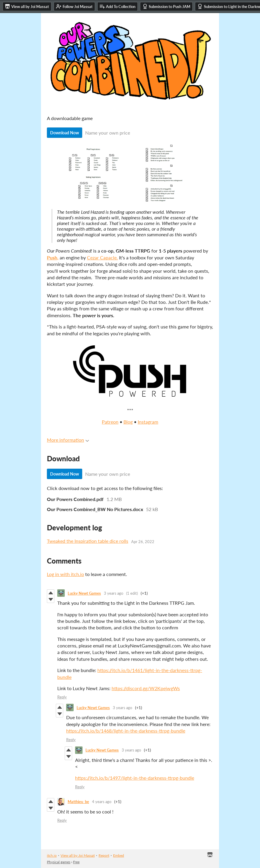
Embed (119, 855)
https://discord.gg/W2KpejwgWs (146, 688)
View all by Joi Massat (78, 855)
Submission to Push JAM (166, 6)
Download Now (65, 133)
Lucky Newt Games (84, 593)
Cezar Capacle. (102, 257)
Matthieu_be (78, 802)
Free (76, 862)
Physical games (59, 862)
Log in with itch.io (65, 574)
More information (68, 440)
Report (104, 855)
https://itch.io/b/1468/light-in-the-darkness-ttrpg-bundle (126, 731)
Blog (128, 422)
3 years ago (114, 593)
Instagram (148, 422)
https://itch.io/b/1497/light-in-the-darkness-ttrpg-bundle (135, 778)
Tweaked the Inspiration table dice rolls (88, 541)
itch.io (52, 855)
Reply (62, 697)
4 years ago (102, 802)
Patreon (110, 422)
